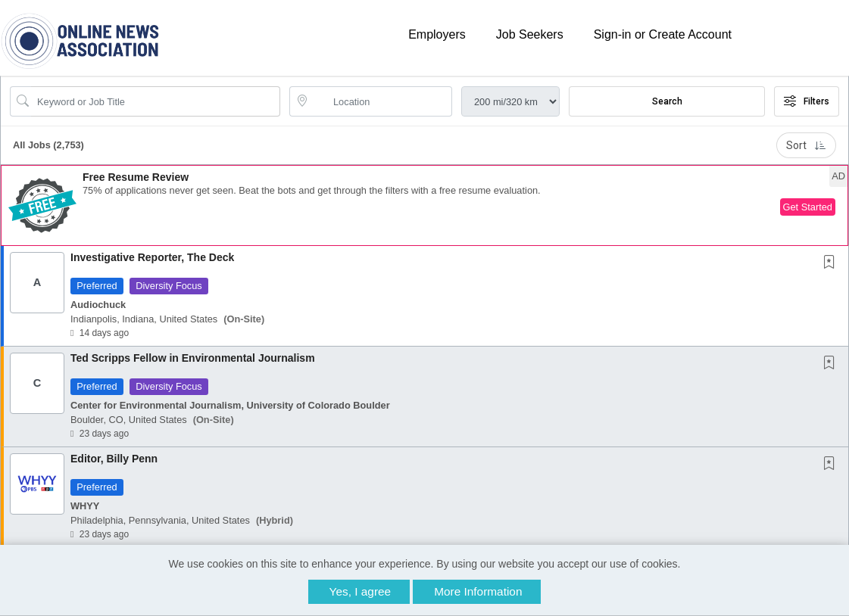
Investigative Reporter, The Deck (152, 257)
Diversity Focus (169, 286)
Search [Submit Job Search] (667, 101)
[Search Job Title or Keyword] (156, 101)
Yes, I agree (361, 591)
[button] (424, 205)
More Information (478, 591)
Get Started (808, 207)
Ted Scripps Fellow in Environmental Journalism (193, 358)
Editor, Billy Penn (114, 459)
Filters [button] (807, 101)
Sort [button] (806, 145)
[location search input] (381, 101)
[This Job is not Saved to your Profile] (832, 263)
